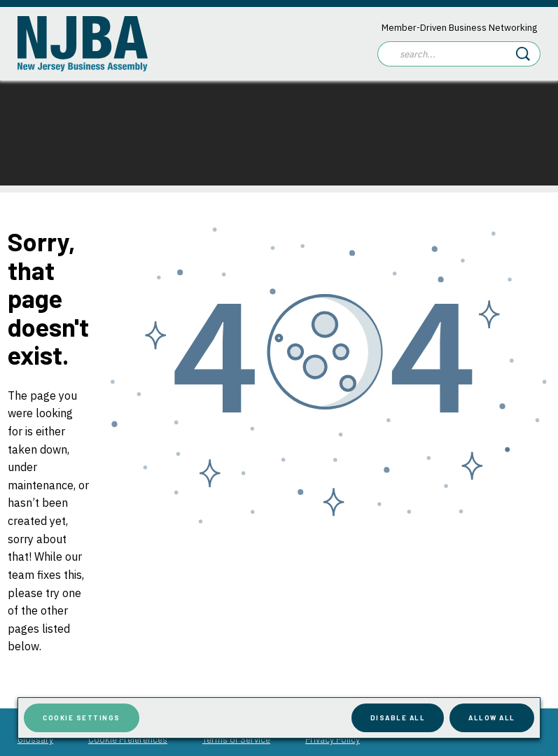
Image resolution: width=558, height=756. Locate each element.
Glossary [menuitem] (35, 739)
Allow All (492, 717)
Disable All (398, 717)
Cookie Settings (82, 717)
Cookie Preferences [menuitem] (128, 739)
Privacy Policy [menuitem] (333, 739)
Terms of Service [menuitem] (236, 739)
